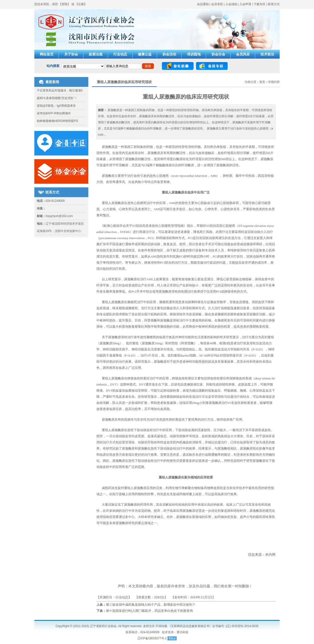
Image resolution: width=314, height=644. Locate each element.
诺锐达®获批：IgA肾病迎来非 (56, 106)
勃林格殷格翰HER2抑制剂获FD (57, 121)
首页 (262, 82)
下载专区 (260, 4)
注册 (81, 4)
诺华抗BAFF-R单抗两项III (54, 113)
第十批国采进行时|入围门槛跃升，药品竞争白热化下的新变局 (149, 611)
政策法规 (96, 54)
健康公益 (145, 54)
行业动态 (120, 54)
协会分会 (218, 54)
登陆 (65, 4)
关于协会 (71, 54)
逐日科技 (183, 632)
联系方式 (274, 4)
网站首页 (47, 54)
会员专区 (217, 4)
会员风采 (243, 54)
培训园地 (194, 54)
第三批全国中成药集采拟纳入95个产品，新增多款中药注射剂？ (151, 605)
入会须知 (231, 4)
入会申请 (245, 4)
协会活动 (169, 54)
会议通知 (203, 4)
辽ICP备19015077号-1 (152, 638)
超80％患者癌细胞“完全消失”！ (57, 98)
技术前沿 (267, 54)
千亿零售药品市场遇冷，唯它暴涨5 (60, 90)
